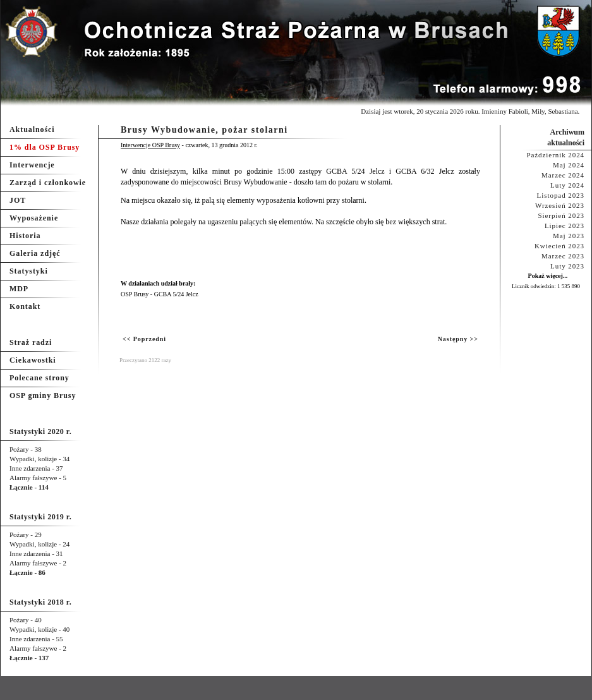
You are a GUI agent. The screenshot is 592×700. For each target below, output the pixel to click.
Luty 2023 (567, 266)
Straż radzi (31, 342)
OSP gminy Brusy (43, 395)
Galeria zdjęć (35, 253)
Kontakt (25, 306)
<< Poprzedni (144, 339)
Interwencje (32, 165)
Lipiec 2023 (565, 226)
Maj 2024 (569, 165)
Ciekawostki (33, 360)
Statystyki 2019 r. (40, 517)
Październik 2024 (555, 155)
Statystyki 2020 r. (40, 431)
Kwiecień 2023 (559, 246)
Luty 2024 (567, 185)
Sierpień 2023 (561, 215)
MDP (19, 289)
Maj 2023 (569, 236)
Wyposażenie (34, 218)
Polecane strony (39, 378)
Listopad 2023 (561, 195)
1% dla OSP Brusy (45, 147)
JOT (18, 200)
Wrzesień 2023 (560, 205)
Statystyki (29, 271)
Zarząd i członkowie (48, 183)
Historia (25, 236)
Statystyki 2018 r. (40, 602)
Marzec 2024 (563, 175)
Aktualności (32, 130)
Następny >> (458, 339)
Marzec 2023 (563, 256)
